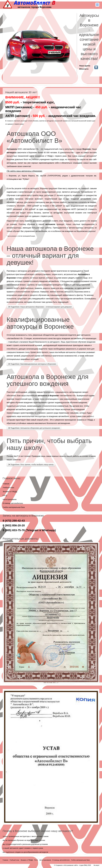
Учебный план (8, 488)
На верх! (96, 865)
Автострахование (10, 499)
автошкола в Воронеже (76, 352)
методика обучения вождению (20, 403)
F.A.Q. (5, 495)
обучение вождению (87, 342)
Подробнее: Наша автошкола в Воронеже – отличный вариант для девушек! (40, 307)
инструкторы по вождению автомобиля (52, 416)
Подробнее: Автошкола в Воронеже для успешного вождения (34, 428)
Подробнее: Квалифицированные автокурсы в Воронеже (32, 364)
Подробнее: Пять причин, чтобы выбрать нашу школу (31, 465)
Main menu (97, 5)
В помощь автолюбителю (13, 503)
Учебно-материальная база (14, 507)
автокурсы (12, 153)
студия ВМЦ (83, 865)
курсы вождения (45, 285)
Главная (6, 484)
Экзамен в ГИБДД (10, 492)
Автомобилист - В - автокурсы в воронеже (30, 4)
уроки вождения (78, 409)
